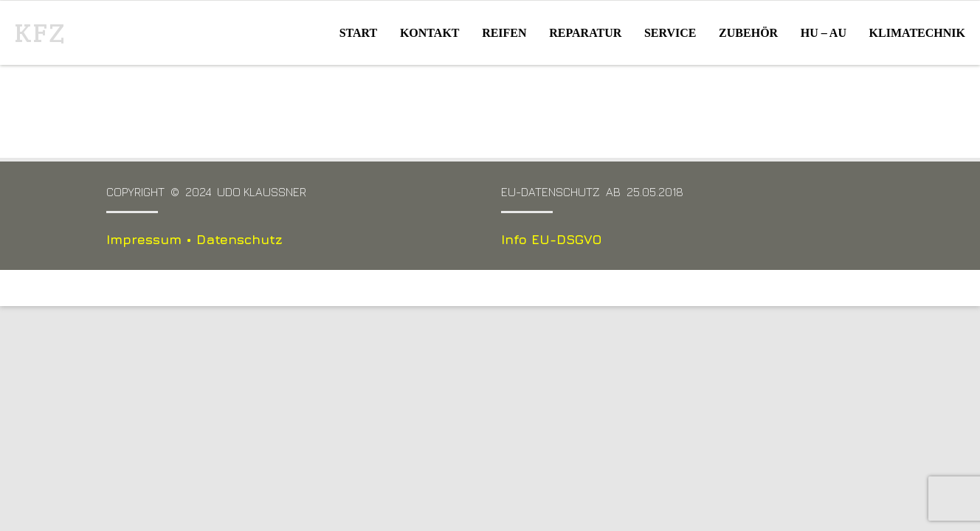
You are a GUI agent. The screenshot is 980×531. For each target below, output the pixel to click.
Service (670, 33)
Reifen (504, 33)
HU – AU (824, 33)
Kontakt (430, 33)
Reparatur (585, 33)
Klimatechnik (917, 33)
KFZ (40, 33)
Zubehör (748, 33)
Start (359, 33)
